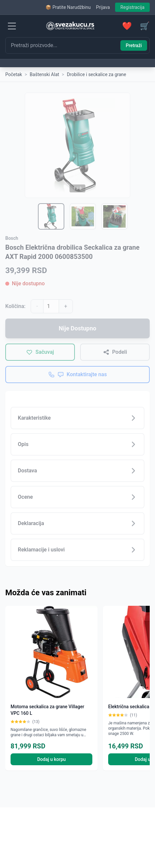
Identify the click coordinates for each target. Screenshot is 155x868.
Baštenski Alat (44, 74)
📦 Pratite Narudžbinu (68, 7)
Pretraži (134, 45)
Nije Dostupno (77, 328)
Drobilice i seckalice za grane (97, 74)
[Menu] (12, 26)
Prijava (103, 7)
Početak (14, 74)
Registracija (132, 7)
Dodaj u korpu (52, 759)
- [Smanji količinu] (37, 306)
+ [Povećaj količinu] (66, 306)
